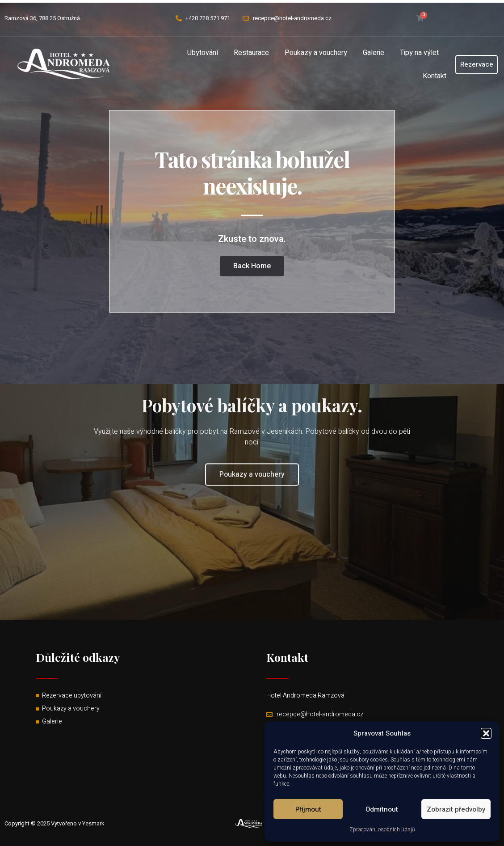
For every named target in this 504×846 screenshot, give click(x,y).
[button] (486, 733)
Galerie (374, 53)
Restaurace (251, 53)
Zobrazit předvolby (456, 809)
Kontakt (435, 76)
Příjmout (308, 809)
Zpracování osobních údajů (382, 829)
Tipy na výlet (419, 53)
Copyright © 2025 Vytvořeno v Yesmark (55, 823)
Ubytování (203, 53)
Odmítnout (382, 809)
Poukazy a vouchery (316, 53)
